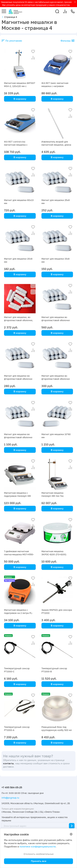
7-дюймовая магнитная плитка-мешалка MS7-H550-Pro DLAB (19, 554)
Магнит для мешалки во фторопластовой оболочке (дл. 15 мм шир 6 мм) (18, 379)
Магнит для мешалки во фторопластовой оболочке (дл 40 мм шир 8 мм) (56, 379)
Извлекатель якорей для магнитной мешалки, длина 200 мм (56, 145)
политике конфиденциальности (37, 847)
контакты (8, 763)
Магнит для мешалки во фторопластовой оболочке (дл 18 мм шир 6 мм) (18, 437)
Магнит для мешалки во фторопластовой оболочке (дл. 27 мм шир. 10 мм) (56, 320)
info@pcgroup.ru (10, 798)
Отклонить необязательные (39, 854)
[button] (57, 11)
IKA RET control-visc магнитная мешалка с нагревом (16, 145)
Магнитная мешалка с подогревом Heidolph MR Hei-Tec (17, 496)
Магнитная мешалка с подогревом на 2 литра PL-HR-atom (18, 613)
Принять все (39, 861)
